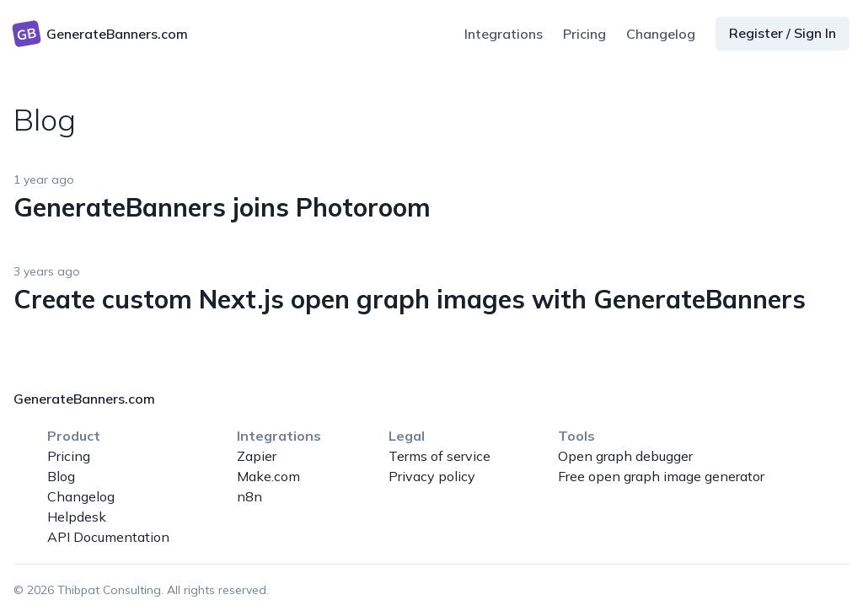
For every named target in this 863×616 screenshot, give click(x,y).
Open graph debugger (625, 456)
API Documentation (108, 537)
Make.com (268, 476)
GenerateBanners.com (84, 399)
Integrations (504, 34)
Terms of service (440, 456)
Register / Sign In (783, 33)
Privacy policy (432, 476)
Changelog (661, 34)
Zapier (257, 456)
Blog (61, 476)
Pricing (584, 34)
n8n (249, 496)
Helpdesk (77, 517)
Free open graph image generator (661, 476)
